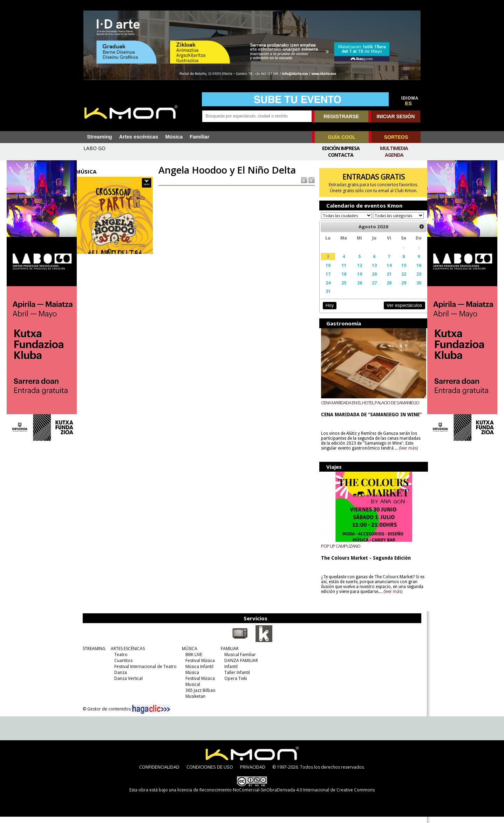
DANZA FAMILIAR (240, 667)
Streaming (100, 137)
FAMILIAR (229, 655)
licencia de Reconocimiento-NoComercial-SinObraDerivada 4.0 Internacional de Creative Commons (276, 796)
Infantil (230, 673)
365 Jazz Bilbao (199, 697)
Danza (120, 679)
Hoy (327, 312)
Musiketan (194, 703)
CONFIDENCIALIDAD (159, 773)
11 (341, 272)
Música (174, 137)
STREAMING (93, 655)
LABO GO (94, 148)
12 (356, 272)
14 (384, 272)
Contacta (341, 155)
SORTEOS (396, 137)
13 (370, 272)
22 (399, 281)
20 (370, 281)
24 (326, 289)
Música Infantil (198, 673)
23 (413, 281)
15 (399, 272)
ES (409, 103)
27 (370, 289)
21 (384, 281)
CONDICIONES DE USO (210, 773)
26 (356, 289)
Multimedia (394, 148)
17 (326, 281)
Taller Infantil (236, 679)
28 (384, 289)
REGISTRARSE (341, 116)
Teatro (120, 661)
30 (413, 289)
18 (341, 281)
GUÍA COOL (342, 137)
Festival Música (199, 667)
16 (413, 272)
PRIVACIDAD (253, 773)
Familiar (199, 137)
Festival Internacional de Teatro (144, 673)
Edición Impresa (341, 148)
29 (399, 289)
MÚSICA (189, 655)
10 (326, 272)
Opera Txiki (235, 685)
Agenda (394, 155)
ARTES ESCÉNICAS (127, 655)
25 (341, 289)
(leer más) (406, 455)
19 (356, 281)
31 (326, 298)
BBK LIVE (193, 661)
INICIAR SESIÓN (396, 116)
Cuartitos (122, 667)
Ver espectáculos (399, 312)
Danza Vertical (127, 685)
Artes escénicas (139, 137)
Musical (192, 691)
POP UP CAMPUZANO (339, 552)
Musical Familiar (239, 661)
